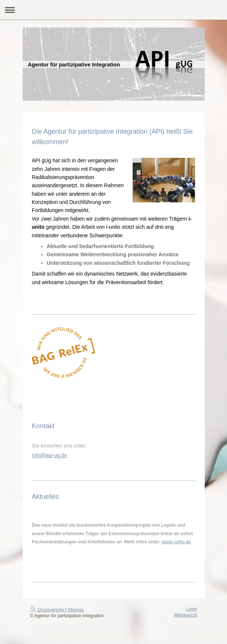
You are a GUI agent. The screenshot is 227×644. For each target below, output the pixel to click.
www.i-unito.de (176, 542)
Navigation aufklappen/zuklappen (113, 10)
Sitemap (76, 610)
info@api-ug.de (50, 455)
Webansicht (185, 615)
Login (192, 609)
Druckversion (48, 610)
